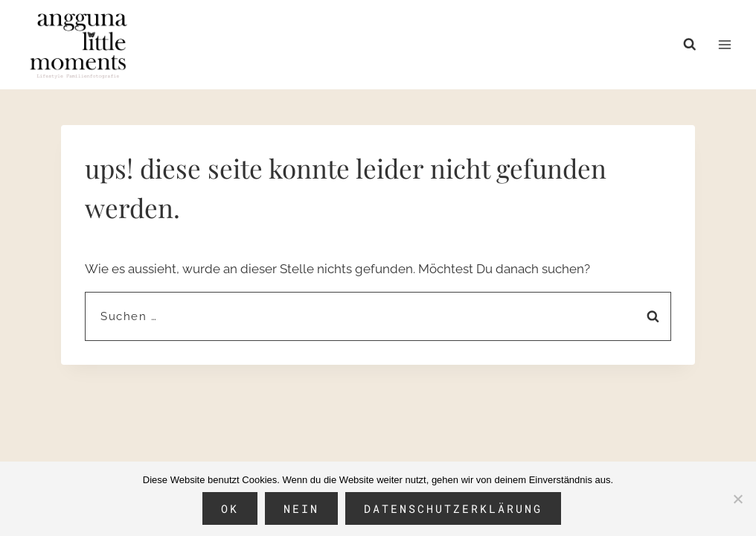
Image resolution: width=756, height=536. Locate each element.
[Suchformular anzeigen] (693, 45)
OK (230, 508)
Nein (301, 508)
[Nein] (737, 499)
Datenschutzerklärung (453, 508)
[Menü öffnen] (724, 44)
